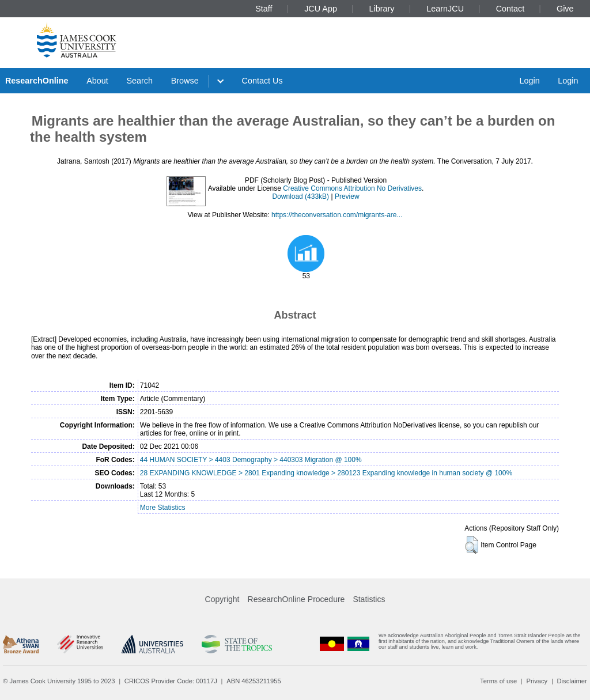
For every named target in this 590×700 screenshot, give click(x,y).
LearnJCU (445, 9)
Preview (347, 196)
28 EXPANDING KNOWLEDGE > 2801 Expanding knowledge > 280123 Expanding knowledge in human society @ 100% (326, 473)
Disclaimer (572, 681)
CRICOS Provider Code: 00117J (171, 681)
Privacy (537, 681)
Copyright (222, 599)
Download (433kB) (300, 196)
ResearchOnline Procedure (296, 599)
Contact (510, 9)
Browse (185, 81)
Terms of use (498, 681)
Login (529, 81)
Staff (264, 9)
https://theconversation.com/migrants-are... (337, 215)
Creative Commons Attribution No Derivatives (352, 188)
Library (382, 9)
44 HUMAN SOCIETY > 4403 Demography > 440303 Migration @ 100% (251, 460)
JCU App (321, 9)
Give (565, 9)
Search (139, 81)
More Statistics (163, 508)
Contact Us (262, 81)
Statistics (369, 599)
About (97, 81)
